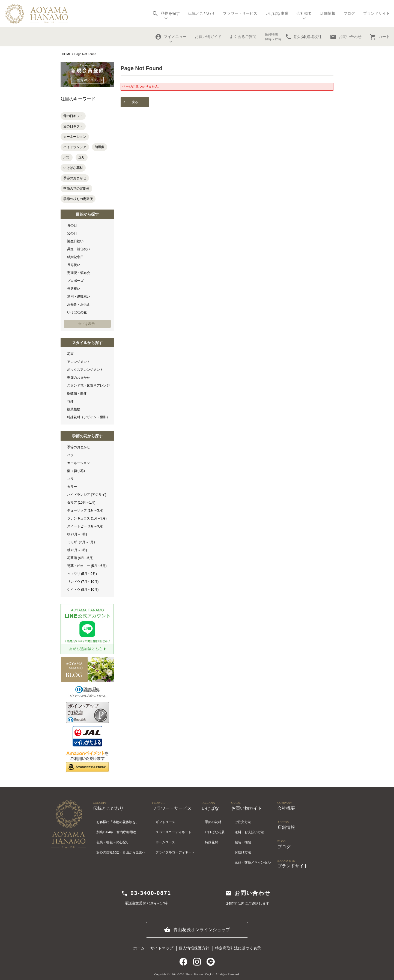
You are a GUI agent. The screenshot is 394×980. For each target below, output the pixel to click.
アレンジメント (79, 362)
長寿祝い (74, 265)
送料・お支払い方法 (249, 832)
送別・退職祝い (79, 297)
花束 (70, 354)
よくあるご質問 (243, 37)
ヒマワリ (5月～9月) (82, 574)
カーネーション (75, 137)
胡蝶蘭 (100, 147)
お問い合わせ (346, 37)
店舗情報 (328, 14)
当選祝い (74, 289)
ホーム (139, 948)
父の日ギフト (73, 126)
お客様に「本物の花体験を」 (118, 822)
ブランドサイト (377, 14)
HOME (66, 54)
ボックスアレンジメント (85, 370)
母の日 (72, 225)
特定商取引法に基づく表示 (238, 948)
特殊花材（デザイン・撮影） (88, 417)
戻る (135, 102)
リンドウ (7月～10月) (83, 582)
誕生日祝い (75, 241)
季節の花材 (213, 822)
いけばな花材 (73, 168)
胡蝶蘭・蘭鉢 (77, 393)
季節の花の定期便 (76, 189)
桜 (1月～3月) (77, 534)
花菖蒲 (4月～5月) (80, 558)
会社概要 (304, 14)
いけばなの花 (77, 312)
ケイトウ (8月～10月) (83, 590)
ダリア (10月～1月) (81, 503)
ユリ (82, 157)
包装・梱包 (243, 842)
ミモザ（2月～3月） (82, 542)
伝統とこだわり (201, 14)
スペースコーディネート (174, 832)
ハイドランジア (75, 147)
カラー (72, 487)
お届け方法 (243, 852)
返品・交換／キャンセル (253, 862)
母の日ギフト (73, 116)
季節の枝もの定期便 (78, 199)
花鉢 (70, 401)
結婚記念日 (75, 257)
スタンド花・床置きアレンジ (88, 386)
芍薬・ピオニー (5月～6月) (87, 566)
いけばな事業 (277, 14)
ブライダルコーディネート (175, 852)
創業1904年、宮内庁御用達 (116, 832)
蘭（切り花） (77, 471)
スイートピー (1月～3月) (85, 526)
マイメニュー (171, 37)
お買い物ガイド (208, 37)
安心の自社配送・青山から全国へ (121, 852)
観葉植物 (74, 409)
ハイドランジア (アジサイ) (87, 495)
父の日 (72, 233)
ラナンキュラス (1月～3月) (87, 518)
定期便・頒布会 (79, 273)
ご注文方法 (243, 822)
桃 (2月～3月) (77, 550)
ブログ (349, 14)
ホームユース (165, 842)
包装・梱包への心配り (113, 842)
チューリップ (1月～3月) (85, 510)
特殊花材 (211, 842)
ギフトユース (165, 822)
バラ (67, 157)
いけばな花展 (215, 832)
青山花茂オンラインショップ (197, 930)
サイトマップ (162, 948)
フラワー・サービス (240, 14)
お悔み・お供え (79, 304)
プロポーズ (75, 281)
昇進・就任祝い (79, 249)
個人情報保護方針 (194, 948)
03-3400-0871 (146, 893)
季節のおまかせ (75, 178)
